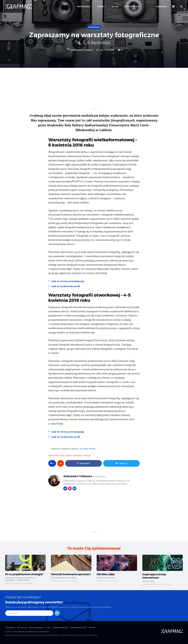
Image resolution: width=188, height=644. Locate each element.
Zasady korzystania (60, 630)
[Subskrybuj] (57, 616)
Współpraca (132, 7)
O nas (115, 7)
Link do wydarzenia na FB (66, 286)
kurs (62, 456)
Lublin (69, 456)
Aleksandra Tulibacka (79, 50)
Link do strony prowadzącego (68, 281)
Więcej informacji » (92, 638)
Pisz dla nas (22, 630)
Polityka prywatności (78, 630)
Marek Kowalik (102, 581)
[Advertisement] (94, 90)
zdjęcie (87, 456)
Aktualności (94, 27)
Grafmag (21, 634)
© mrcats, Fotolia (87, 449)
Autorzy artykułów (36, 630)
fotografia (54, 456)
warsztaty (78, 456)
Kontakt (162, 7)
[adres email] (29, 616)
